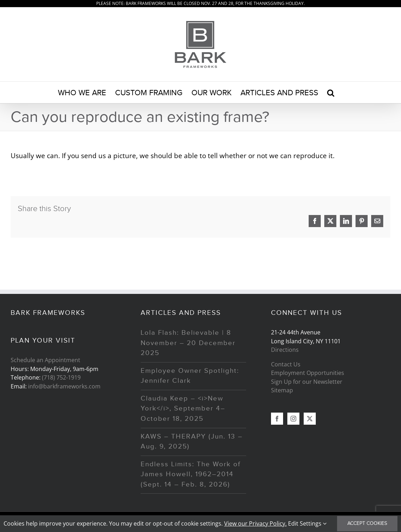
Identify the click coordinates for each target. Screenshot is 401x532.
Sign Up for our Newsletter (307, 382)
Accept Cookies (367, 523)
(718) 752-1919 (61, 377)
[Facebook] (277, 419)
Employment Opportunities (308, 373)
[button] (331, 92)
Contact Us (286, 364)
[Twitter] (310, 419)
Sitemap (282, 390)
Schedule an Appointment (45, 360)
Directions (285, 350)
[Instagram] (293, 419)
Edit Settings (307, 523)
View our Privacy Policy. (255, 523)
